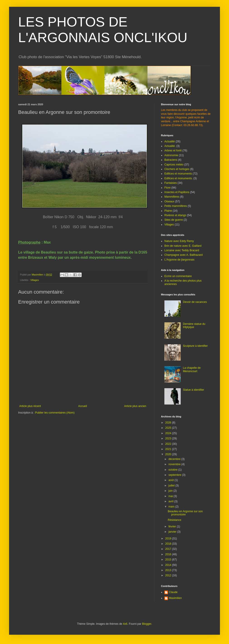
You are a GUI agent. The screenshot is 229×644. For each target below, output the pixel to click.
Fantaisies (171, 183)
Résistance (174, 520)
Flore (167, 188)
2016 (169, 554)
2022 (169, 444)
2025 (169, 428)
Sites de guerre (174, 220)
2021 (169, 449)
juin (171, 491)
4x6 (125, 624)
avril (171, 501)
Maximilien (175, 598)
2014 (169, 565)
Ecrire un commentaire (178, 276)
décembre (175, 459)
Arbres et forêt (173, 151)
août (172, 480)
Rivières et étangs (175, 215)
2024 (169, 433)
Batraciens (171, 160)
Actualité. (170, 146)
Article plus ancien (135, 406)
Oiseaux (169, 201)
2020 (169, 454)
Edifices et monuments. (179, 178)
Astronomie (171, 155)
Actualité (170, 141)
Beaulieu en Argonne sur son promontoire (185, 513)
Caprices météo (174, 165)
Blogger (147, 624)
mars (172, 507)
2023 (169, 438)
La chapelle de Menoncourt (192, 369)
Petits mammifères (176, 206)
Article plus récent (30, 406)
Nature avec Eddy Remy (179, 241)
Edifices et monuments (178, 174)
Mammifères (172, 197)
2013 (169, 570)
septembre (175, 475)
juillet (172, 486)
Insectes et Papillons (177, 192)
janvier (173, 532)
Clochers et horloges (177, 169)
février (173, 527)
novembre (175, 464)
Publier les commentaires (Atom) (55, 413)
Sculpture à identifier (195, 346)
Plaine (168, 211)
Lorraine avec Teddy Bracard (182, 250)
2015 (169, 560)
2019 (169, 539)
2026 (169, 423)
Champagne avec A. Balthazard (184, 255)
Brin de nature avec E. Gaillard (183, 246)
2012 (169, 575)
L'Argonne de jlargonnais (179, 260)
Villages (35, 280)
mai (171, 496)
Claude (173, 592)
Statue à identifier (194, 390)
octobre (173, 470)
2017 (169, 549)
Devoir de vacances (195, 302)
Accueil (83, 406)
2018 (169, 544)
